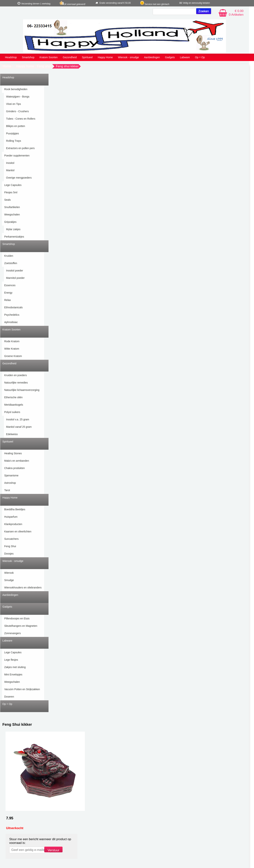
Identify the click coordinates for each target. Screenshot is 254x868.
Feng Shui (10, 546)
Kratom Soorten (49, 57)
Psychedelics (12, 315)
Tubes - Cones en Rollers (21, 119)
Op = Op (200, 57)
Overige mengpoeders (19, 178)
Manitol (10, 170)
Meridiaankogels (14, 405)
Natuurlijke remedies (16, 383)
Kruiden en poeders (15, 375)
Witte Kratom (12, 349)
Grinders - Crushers (17, 111)
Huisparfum (11, 517)
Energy (8, 293)
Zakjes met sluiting (15, 667)
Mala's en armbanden (17, 461)
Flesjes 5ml (11, 192)
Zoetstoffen (11, 263)
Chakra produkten (14, 468)
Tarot (7, 490)
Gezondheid (70, 57)
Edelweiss (12, 434)
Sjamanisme (11, 475)
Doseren (9, 697)
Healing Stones (13, 453)
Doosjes (9, 554)
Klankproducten (13, 524)
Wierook (9, 573)
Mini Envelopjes (13, 674)
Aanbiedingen (152, 57)
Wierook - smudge (129, 57)
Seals (7, 200)
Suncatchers (11, 539)
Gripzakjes (10, 222)
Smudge (9, 580)
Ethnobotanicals (13, 307)
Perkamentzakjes (14, 237)
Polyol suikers (12, 412)
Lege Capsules (13, 185)
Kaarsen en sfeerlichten (18, 531)
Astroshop (10, 483)
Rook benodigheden (16, 89)
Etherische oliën (13, 397)
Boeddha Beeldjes (15, 509)
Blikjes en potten (16, 126)
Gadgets (170, 57)
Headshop (11, 57)
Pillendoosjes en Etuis (17, 618)
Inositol (10, 163)
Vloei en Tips (13, 104)
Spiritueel (87, 57)
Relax (8, 300)
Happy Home (105, 57)
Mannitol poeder (15, 278)
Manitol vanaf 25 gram (19, 427)
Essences (10, 285)
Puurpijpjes (12, 133)
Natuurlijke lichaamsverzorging (22, 390)
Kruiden (9, 256)
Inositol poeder (15, 271)
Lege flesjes (11, 660)
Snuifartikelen (12, 207)
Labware (185, 57)
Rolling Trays (14, 141)
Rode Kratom (12, 341)
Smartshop (28, 57)
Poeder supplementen (17, 156)
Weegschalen (12, 215)
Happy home (25, 66)
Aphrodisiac (11, 322)
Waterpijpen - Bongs (18, 97)
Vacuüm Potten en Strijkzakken (22, 689)
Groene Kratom (13, 356)
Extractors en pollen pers (20, 148)
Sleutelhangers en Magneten (21, 626)
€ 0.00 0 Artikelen (236, 13)
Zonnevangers (13, 633)
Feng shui (44, 66)
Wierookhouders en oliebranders (23, 588)
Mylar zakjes (13, 229)
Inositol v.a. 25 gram (18, 419)
